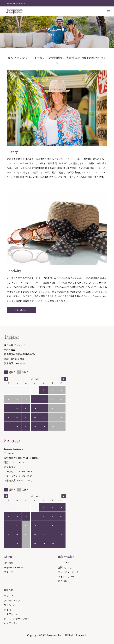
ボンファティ (11, 623)
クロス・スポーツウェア (17, 619)
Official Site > (21, 310)
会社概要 (9, 563)
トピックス (64, 563)
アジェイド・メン (13, 601)
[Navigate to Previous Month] (6, 379)
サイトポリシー (66, 576)
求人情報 (63, 581)
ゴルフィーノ (11, 614)
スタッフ (9, 572)
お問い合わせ (65, 567)
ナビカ (8, 610)
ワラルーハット (12, 605)
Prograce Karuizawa (13, 567)
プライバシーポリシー (70, 572)
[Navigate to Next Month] (64, 379)
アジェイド (10, 596)
